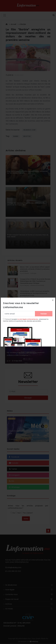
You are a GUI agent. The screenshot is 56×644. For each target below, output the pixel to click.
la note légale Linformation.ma (28, 319)
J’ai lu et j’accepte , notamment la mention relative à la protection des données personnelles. (26, 320)
